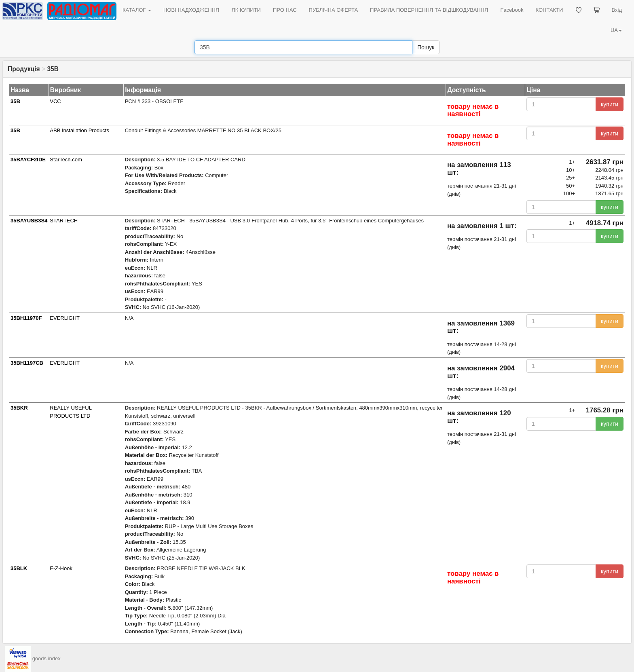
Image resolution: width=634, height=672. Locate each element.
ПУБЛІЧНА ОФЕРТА (334, 10)
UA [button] (616, 30)
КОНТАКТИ (549, 10)
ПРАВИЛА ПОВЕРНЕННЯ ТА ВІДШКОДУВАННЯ (429, 10)
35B (15, 101)
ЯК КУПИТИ (246, 10)
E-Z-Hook (61, 568)
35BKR (19, 408)
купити (610, 104)
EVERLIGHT (65, 318)
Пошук (426, 47)
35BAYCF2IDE (28, 160)
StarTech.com (66, 160)
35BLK (19, 568)
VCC (55, 101)
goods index (46, 658)
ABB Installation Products (79, 130)
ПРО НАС (285, 10)
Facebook (512, 10)
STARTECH (64, 221)
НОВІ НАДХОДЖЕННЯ (191, 10)
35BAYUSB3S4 (29, 221)
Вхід (617, 10)
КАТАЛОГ (137, 10)
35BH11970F (26, 318)
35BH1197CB (27, 363)
